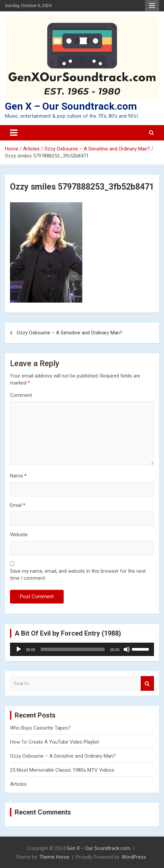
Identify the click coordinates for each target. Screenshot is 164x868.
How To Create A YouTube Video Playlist (54, 742)
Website (19, 535)
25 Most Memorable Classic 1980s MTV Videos (62, 770)
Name (18, 476)
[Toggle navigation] (14, 133)
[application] (82, 649)
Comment (21, 395)
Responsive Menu (152, 6)
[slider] (73, 649)
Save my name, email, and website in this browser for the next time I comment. (78, 575)
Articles (18, 784)
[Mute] (127, 649)
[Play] (19, 649)
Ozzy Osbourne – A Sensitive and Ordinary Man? (69, 333)
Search (147, 684)
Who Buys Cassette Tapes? (40, 728)
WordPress (134, 857)
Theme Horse (54, 857)
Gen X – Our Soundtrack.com (71, 106)
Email (18, 505)
